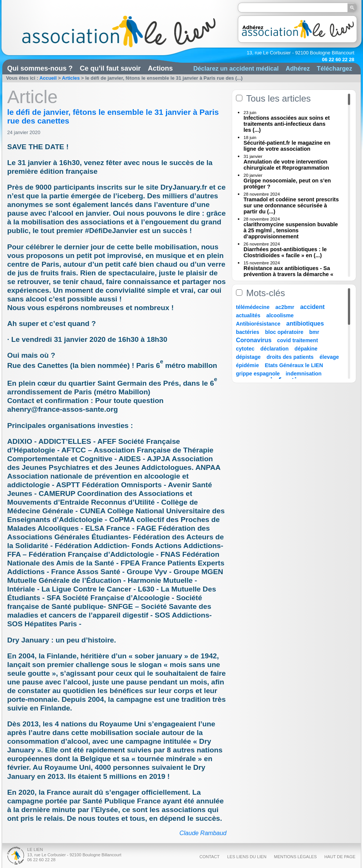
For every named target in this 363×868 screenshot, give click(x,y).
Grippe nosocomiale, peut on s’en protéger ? (287, 184)
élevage (329, 357)
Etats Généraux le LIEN (294, 365)
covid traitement (298, 340)
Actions (160, 68)
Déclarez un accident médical (236, 68)
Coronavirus (255, 340)
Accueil (48, 78)
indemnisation (303, 374)
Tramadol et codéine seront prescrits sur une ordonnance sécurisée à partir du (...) (291, 205)
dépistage (248, 357)
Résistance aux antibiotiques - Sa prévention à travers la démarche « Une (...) (289, 274)
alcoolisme (280, 315)
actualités (248, 315)
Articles (71, 78)
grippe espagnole (258, 374)
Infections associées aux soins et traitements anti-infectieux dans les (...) (287, 124)
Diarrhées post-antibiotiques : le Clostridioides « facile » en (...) (285, 252)
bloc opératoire (284, 332)
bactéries (247, 332)
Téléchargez (335, 68)
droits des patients (290, 357)
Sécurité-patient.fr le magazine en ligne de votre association (287, 146)
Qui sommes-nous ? (40, 68)
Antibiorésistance (258, 324)
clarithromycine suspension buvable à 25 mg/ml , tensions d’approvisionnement (291, 230)
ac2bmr (285, 307)
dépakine (306, 349)
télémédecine (253, 307)
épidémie (247, 365)
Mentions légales (296, 857)
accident (313, 307)
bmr (314, 332)
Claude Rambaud (203, 833)
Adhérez (298, 68)
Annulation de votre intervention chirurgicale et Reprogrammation (286, 165)
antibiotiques (305, 324)
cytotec (245, 349)
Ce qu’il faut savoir (110, 68)
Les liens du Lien (247, 857)
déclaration (275, 349)
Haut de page (340, 857)
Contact (209, 857)
